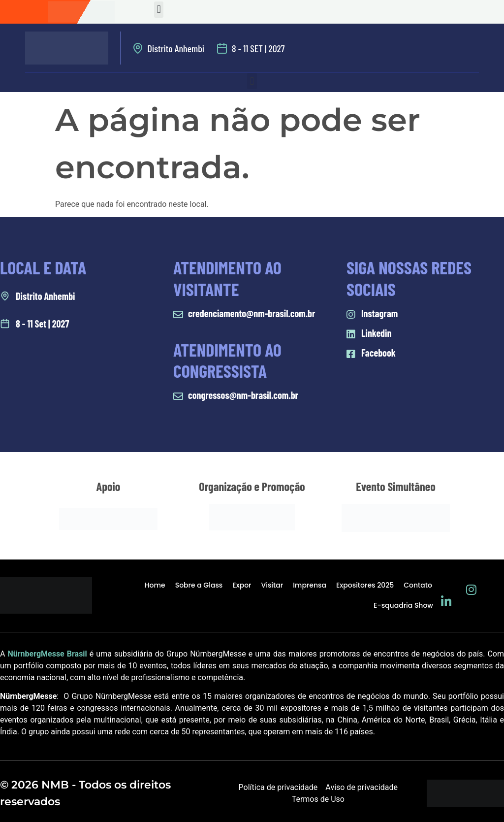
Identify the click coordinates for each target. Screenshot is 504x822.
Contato (418, 585)
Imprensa (310, 585)
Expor (242, 585)
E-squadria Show (403, 605)
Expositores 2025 (365, 585)
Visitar (272, 585)
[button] (159, 10)
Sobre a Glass (199, 585)
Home (155, 585)
